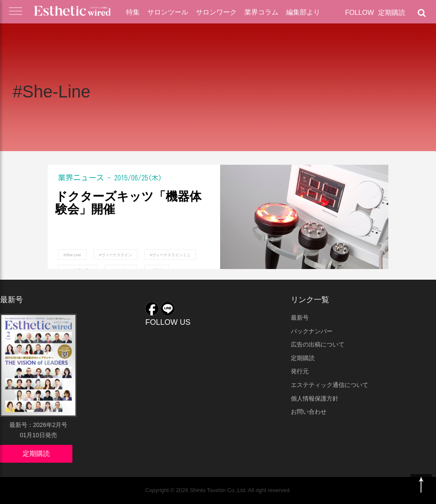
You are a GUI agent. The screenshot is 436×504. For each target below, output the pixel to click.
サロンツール (168, 12)
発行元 (300, 371)
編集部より (303, 12)
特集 (133, 12)
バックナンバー (312, 331)
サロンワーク (216, 12)
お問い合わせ (309, 412)
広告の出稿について (318, 344)
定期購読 (392, 13)
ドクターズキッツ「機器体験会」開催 (128, 203)
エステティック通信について (330, 385)
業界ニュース (81, 178)
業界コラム (261, 12)
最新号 (300, 318)
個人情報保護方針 (315, 398)
